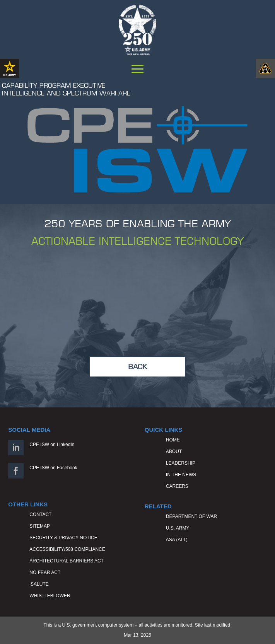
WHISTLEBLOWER (50, 596)
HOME (173, 440)
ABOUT (174, 451)
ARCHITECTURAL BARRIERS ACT (67, 561)
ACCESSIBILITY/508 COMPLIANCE (67, 549)
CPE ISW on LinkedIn (52, 445)
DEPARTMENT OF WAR (191, 516)
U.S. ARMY (178, 528)
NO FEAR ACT (45, 572)
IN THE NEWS (181, 475)
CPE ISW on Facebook (53, 468)
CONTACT (40, 515)
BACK (137, 366)
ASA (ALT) (177, 540)
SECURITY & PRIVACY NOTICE (63, 538)
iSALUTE (39, 584)
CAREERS (177, 486)
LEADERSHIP (181, 463)
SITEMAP (40, 526)
